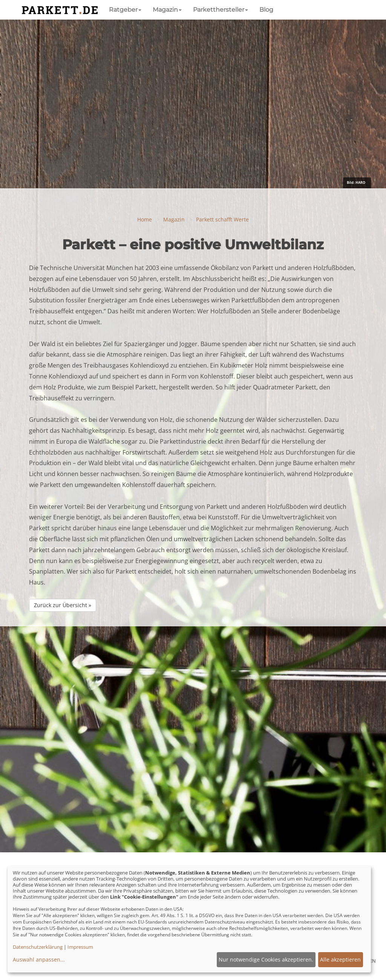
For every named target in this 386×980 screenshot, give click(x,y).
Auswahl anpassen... (39, 959)
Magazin (167, 10)
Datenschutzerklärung (38, 947)
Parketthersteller (221, 10)
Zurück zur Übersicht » (63, 605)
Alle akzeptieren (340, 959)
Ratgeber (125, 10)
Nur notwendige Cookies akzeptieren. (266, 959)
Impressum (80, 947)
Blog (266, 10)
